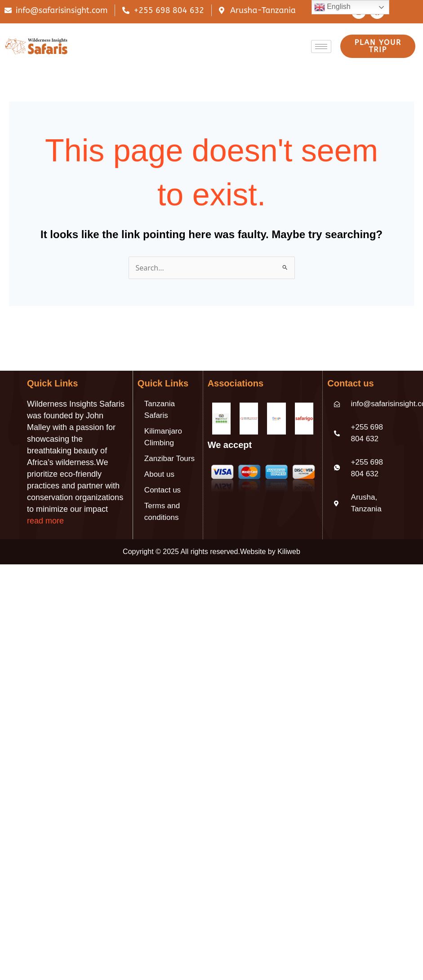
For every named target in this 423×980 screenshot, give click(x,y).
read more (45, 521)
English (332, 7)
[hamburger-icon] (321, 47)
